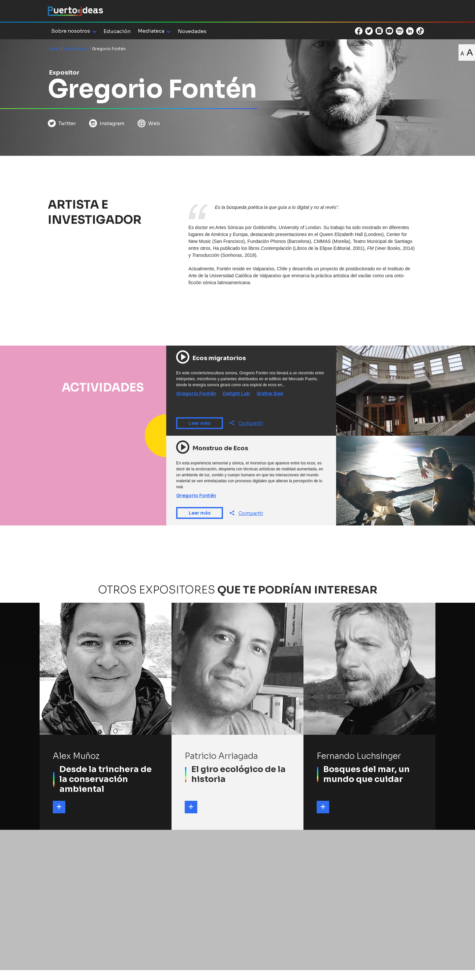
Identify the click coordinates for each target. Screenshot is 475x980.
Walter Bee (270, 393)
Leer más (200, 423)
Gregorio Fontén (196, 393)
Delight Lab (236, 393)
